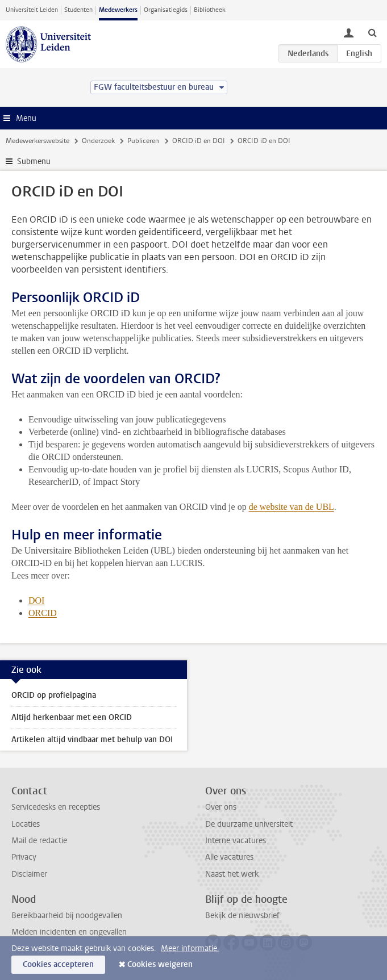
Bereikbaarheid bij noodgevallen (67, 916)
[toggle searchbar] (372, 32)
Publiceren (143, 141)
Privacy (24, 857)
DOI (36, 600)
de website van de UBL (292, 507)
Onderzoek (98, 141)
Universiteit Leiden (32, 10)
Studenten (78, 10)
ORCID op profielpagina (54, 695)
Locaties (26, 824)
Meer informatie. (190, 948)
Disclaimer (29, 874)
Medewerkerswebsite (38, 141)
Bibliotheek (210, 10)
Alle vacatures (229, 857)
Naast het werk (232, 874)
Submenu (34, 162)
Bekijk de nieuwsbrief (242, 916)
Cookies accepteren (58, 964)
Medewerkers (118, 10)
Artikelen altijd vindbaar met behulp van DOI (92, 740)
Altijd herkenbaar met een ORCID (72, 717)
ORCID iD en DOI (199, 141)
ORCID (43, 613)
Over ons (221, 807)
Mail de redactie (39, 841)
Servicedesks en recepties (56, 807)
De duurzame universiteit (249, 824)
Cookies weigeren (160, 964)
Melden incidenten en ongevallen (69, 932)
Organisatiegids (166, 10)
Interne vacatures (236, 841)
